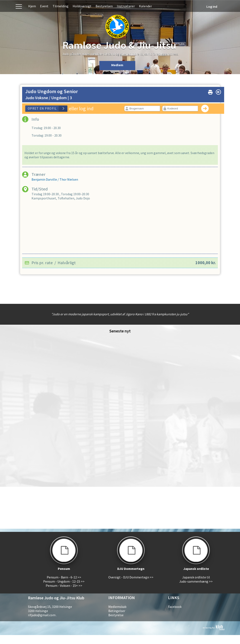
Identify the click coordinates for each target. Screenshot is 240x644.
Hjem (32, 6)
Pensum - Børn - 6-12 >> (64, 577)
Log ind (212, 6)
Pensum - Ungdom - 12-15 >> (64, 581)
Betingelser (117, 611)
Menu (19, 6)
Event (44, 6)
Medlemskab (117, 607)
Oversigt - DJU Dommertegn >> (131, 577)
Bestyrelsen (104, 6)
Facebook (175, 607)
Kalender (145, 6)
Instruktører (126, 6)
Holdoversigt (82, 6)
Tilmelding (61, 6)
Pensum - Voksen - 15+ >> (64, 586)
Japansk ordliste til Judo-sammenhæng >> (196, 579)
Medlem (117, 65)
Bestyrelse (116, 615)
